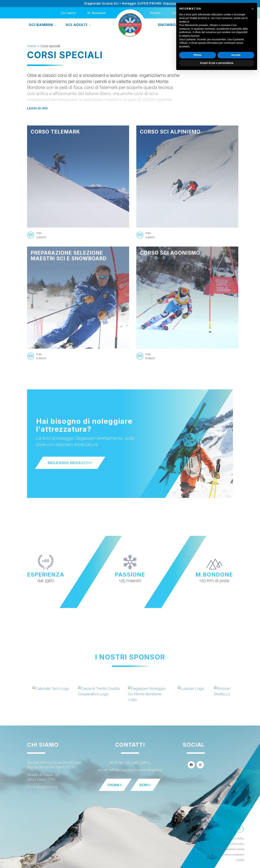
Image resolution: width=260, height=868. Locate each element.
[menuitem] (198, 13)
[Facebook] (191, 765)
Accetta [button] (236, 850)
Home (32, 46)
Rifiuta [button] (198, 850)
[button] (252, 804)
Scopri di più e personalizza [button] (217, 858)
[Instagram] (200, 765)
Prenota (170, 4)
